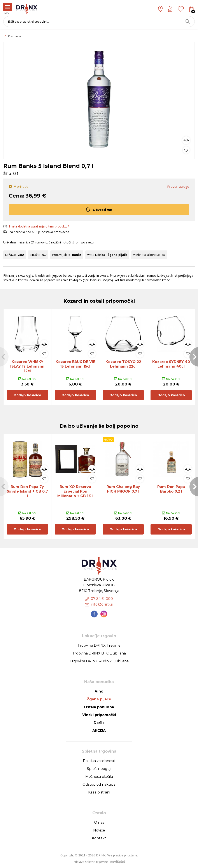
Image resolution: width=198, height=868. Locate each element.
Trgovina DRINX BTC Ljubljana (99, 653)
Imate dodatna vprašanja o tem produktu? (36, 226)
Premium (14, 36)
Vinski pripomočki (99, 715)
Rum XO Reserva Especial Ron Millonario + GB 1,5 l (75, 491)
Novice (99, 830)
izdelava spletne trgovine (90, 862)
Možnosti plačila (99, 777)
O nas (99, 822)
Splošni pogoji (99, 769)
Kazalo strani (99, 792)
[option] (99, 99)
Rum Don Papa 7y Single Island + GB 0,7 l (27, 491)
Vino (99, 691)
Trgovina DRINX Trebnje (99, 645)
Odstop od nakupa (99, 784)
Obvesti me (99, 210)
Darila (99, 723)
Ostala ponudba (99, 707)
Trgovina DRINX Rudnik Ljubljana (99, 661)
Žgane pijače (99, 699)
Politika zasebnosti (99, 761)
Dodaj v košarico (27, 395)
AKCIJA (99, 731)
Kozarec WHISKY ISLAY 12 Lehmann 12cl (27, 366)
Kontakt (99, 838)
